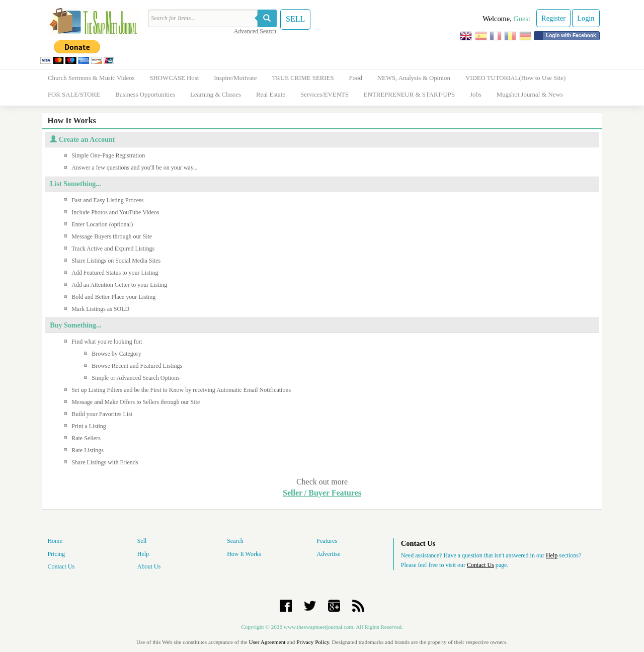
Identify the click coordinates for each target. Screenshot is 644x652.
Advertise (329, 554)
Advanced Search (255, 31)
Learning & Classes (216, 95)
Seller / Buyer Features (322, 493)
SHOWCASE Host (174, 78)
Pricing (56, 554)
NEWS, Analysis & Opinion (414, 78)
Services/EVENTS (325, 95)
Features (327, 541)
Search (235, 541)
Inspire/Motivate (235, 78)
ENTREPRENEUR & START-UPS (409, 95)
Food (356, 78)
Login (586, 18)
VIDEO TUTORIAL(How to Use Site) (515, 78)
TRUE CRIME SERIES (303, 78)
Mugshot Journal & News (530, 95)
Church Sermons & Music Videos (91, 78)
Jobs (476, 95)
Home (55, 541)
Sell (142, 541)
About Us (149, 566)
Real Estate (271, 95)
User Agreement (267, 642)
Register (553, 18)
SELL (295, 19)
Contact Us (61, 566)
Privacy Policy (313, 642)
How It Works (244, 554)
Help (143, 554)
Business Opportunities (145, 95)
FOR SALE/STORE (74, 95)
